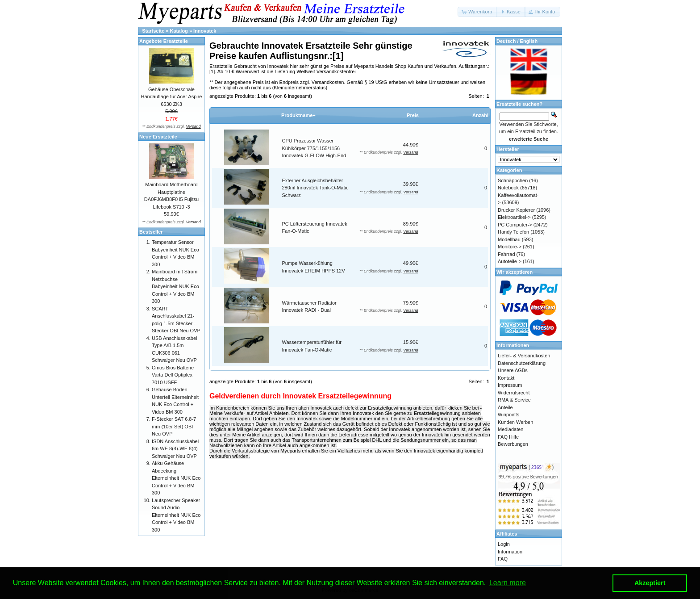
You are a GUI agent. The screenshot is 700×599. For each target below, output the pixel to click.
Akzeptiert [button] (650, 583)
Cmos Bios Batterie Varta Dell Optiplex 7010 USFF (173, 375)
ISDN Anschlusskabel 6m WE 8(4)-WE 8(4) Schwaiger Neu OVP (175, 449)
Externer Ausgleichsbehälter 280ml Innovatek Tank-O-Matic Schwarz (315, 188)
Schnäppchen (513, 180)
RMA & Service (514, 400)
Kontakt (506, 378)
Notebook (508, 188)
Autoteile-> (510, 261)
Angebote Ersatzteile (164, 41)
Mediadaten (511, 429)
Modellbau (509, 239)
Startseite (153, 31)
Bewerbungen (513, 444)
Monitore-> (510, 247)
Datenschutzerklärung (522, 363)
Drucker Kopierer (516, 210)
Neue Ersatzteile (158, 137)
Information (510, 552)
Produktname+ (298, 115)
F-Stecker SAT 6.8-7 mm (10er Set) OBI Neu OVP (174, 426)
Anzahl (480, 115)
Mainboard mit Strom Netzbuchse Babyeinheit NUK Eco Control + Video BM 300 (175, 286)
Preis (413, 115)
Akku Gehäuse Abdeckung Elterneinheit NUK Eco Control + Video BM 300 (176, 478)
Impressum (510, 385)
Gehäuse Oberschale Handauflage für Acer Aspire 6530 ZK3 (172, 97)
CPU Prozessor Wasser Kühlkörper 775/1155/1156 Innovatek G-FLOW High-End (314, 148)
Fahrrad (506, 254)
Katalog (179, 31)
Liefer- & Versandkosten (524, 356)
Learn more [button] (508, 583)
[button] (477, 12)
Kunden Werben (515, 422)
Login (504, 544)
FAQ (503, 559)
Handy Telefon (513, 232)
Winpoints (508, 415)
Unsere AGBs (513, 370)
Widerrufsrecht (514, 393)
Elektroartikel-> (514, 217)
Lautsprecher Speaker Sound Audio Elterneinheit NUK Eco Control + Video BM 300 (176, 515)
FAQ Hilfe (508, 437)
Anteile (505, 407)
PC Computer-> (515, 225)
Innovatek (205, 31)
